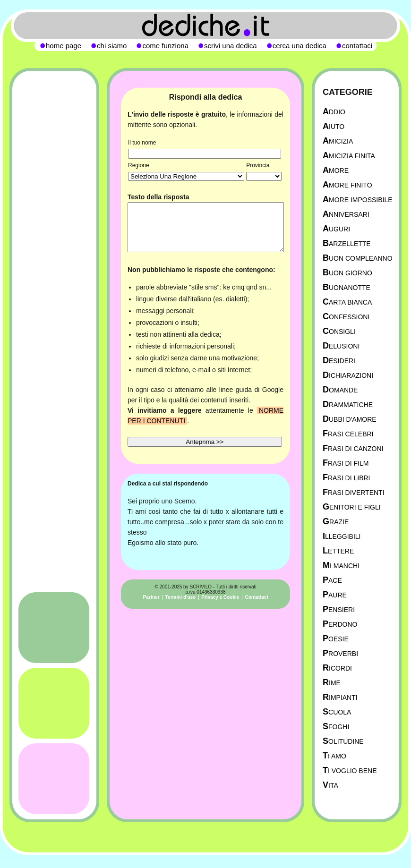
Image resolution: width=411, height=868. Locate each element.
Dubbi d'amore (350, 419)
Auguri (336, 229)
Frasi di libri (346, 478)
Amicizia (338, 141)
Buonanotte (347, 287)
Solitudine (343, 741)
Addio (334, 112)
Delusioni (341, 346)
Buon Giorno (347, 273)
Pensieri (339, 609)
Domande (340, 390)
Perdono (340, 624)
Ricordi (337, 668)
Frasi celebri (348, 434)
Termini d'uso (180, 597)
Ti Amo (334, 756)
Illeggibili (342, 536)
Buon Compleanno (358, 258)
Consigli (339, 331)
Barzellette (347, 243)
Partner (151, 597)
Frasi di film (346, 463)
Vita (330, 785)
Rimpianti (340, 697)
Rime (332, 683)
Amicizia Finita (349, 156)
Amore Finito (347, 185)
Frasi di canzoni (353, 448)
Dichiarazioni (348, 375)
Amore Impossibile (358, 200)
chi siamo (112, 46)
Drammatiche (348, 404)
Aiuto (334, 126)
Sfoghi (336, 727)
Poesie (336, 639)
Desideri (339, 361)
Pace (332, 580)
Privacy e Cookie (220, 597)
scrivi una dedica (231, 46)
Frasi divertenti (354, 492)
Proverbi (340, 653)
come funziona (165, 46)
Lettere (338, 551)
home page (64, 46)
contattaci (357, 46)
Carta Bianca (347, 302)
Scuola (337, 712)
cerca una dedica (300, 46)
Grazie (336, 522)
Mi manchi (341, 566)
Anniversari (346, 214)
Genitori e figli (352, 507)
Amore (336, 170)
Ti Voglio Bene (350, 770)
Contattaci (257, 597)
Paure (335, 595)
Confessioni (346, 317)
